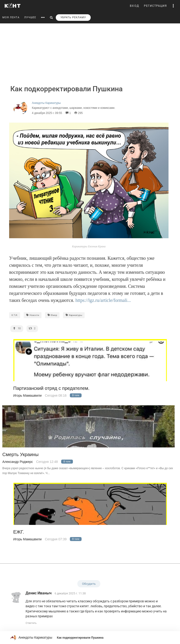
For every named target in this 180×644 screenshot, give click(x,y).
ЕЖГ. (19, 532)
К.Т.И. (15, 315)
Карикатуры (74, 315)
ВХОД (135, 6)
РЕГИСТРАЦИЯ (155, 6)
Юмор (52, 315)
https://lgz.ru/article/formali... (103, 300)
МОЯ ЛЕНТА (11, 17)
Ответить (31, 623)
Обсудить (89, 584)
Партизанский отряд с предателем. (51, 388)
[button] (173, 6)
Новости (33, 315)
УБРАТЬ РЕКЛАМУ (73, 17)
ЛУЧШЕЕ (30, 17)
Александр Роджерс (18, 462)
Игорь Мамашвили (28, 395)
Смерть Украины (21, 455)
